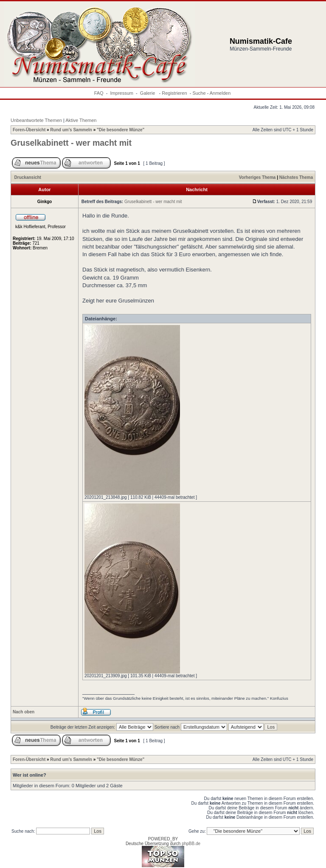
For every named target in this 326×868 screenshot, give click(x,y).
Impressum (122, 93)
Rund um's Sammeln (71, 130)
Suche (199, 93)
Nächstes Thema (296, 177)
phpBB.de (191, 844)
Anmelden (220, 93)
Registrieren (174, 93)
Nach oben (24, 712)
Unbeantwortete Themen (36, 120)
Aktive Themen (81, 120)
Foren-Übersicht (29, 130)
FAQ (99, 93)
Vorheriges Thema (257, 177)
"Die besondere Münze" (121, 130)
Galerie (148, 93)
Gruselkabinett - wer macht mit (71, 143)
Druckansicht (28, 177)
